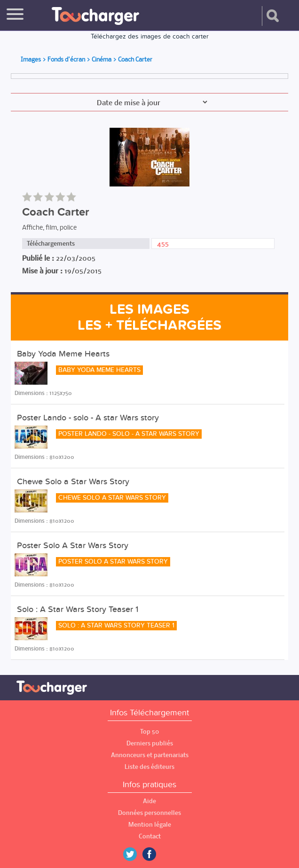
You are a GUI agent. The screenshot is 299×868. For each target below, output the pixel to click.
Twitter (134, 854)
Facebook (156, 854)
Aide (149, 801)
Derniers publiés (150, 743)
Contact (150, 836)
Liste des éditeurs (149, 767)
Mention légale (150, 825)
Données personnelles (149, 813)
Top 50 (149, 732)
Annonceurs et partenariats (150, 755)
